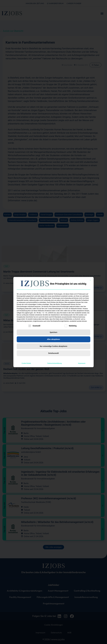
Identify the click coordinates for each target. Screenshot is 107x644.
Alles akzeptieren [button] (54, 339)
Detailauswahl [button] (53, 353)
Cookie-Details (26, 363)
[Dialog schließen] (90, 280)
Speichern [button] (53, 332)
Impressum (82, 363)
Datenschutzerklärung (54, 363)
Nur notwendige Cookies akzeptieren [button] (53, 346)
